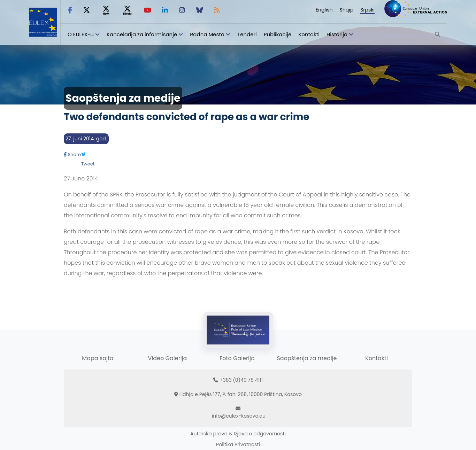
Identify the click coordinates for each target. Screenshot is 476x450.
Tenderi (247, 34)
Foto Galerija (237, 358)
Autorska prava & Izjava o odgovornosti (238, 434)
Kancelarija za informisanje (143, 34)
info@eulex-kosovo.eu (239, 416)
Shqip (347, 10)
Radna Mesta (207, 34)
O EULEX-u (81, 34)
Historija (337, 34)
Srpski (367, 10)
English (324, 10)
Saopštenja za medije (307, 358)
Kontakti (309, 34)
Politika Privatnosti (238, 444)
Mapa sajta (98, 358)
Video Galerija (168, 358)
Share (72, 154)
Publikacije (278, 34)
